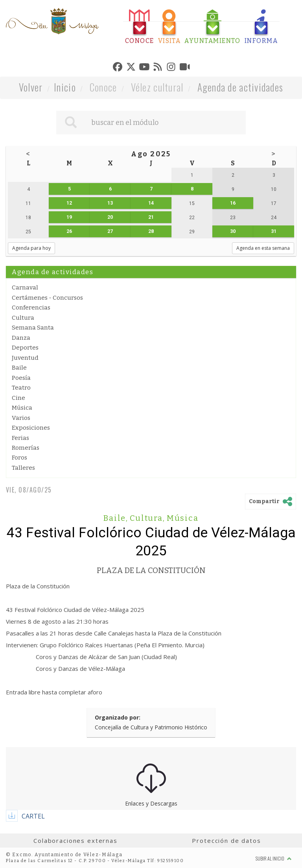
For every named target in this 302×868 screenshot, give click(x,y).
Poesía (21, 378)
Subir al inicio (274, 858)
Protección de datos (226, 841)
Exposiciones (31, 428)
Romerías (26, 448)
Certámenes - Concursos (47, 298)
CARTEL (33, 816)
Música (22, 408)
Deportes (25, 348)
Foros (19, 458)
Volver (31, 87)
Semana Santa (33, 328)
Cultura (23, 318)
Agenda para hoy (31, 248)
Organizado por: (118, 717)
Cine (18, 398)
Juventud (25, 358)
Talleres (23, 468)
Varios (21, 418)
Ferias (20, 438)
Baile (19, 368)
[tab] (140, 27)
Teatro (21, 388)
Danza (21, 338)
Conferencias (31, 308)
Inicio (65, 87)
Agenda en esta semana (263, 248)
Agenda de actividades (240, 87)
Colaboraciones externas (75, 841)
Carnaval (25, 288)
